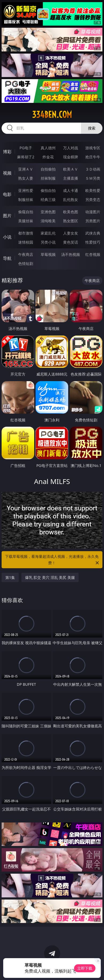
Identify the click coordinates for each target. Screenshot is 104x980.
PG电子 (26, 148)
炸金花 (48, 157)
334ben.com (52, 115)
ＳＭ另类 (93, 178)
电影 (7, 194)
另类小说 (48, 242)
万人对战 (71, 148)
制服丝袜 (26, 199)
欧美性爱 (93, 190)
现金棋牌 (71, 157)
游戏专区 (93, 148)
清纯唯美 (48, 221)
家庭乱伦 (48, 233)
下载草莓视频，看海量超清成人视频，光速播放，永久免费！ (52, 560)
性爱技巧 (93, 242)
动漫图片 (93, 212)
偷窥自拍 (26, 212)
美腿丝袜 (26, 221)
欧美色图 (71, 212)
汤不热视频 (71, 254)
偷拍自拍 (48, 190)
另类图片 (93, 221)
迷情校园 (26, 242)
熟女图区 (71, 221)
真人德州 (48, 148)
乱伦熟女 (71, 199)
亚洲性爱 (26, 190)
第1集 (10, 577)
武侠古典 (93, 233)
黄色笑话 (71, 242)
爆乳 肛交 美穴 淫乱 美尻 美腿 (50, 577)
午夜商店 (26, 254)
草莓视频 (48, 254)
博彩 (7, 152)
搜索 (92, 128)
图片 (7, 216)
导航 (7, 258)
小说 (7, 237)
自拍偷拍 (48, 169)
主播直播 (71, 178)
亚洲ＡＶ (26, 169)
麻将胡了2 (26, 157)
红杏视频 (93, 254)
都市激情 (26, 233)
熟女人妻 (26, 178)
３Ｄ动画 (93, 169)
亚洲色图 (48, 212)
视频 (7, 173)
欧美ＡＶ (71, 169)
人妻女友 (71, 233)
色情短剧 (26, 263)
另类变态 (93, 199)
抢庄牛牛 (93, 157)
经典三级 (48, 199)
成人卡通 (71, 190)
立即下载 (85, 968)
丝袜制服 (48, 178)
